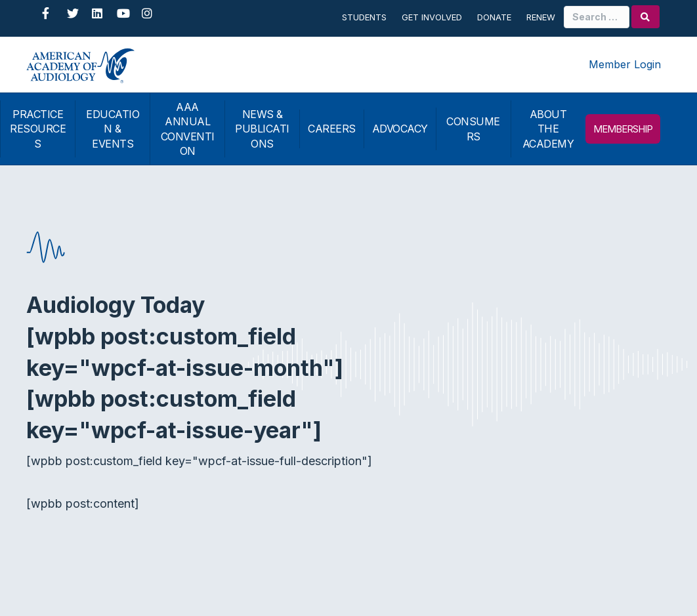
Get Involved (432, 17)
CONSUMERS (473, 129)
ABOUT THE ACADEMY (548, 129)
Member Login (625, 64)
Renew (541, 17)
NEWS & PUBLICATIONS (262, 129)
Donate (494, 17)
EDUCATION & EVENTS (113, 129)
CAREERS (332, 129)
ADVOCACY (400, 129)
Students (364, 17)
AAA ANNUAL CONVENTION (188, 129)
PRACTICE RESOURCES (38, 129)
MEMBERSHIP (623, 129)
